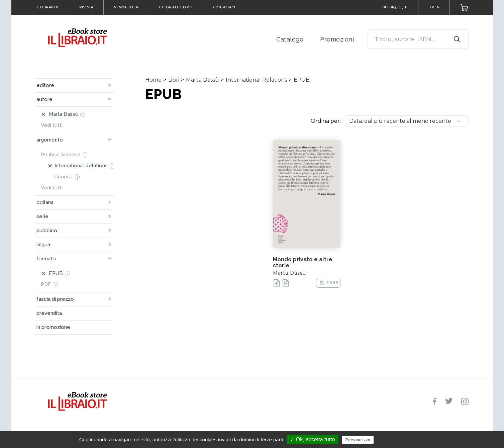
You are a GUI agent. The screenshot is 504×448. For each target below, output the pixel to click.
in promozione (53, 327)
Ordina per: (326, 121)
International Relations (256, 80)
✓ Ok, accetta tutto (312, 439)
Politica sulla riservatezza (403, 440)
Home (153, 80)
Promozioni (337, 39)
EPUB (302, 80)
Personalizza (358, 440)
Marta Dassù (203, 80)
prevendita (49, 313)
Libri (174, 80)
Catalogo (290, 39)
